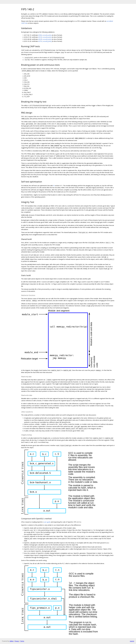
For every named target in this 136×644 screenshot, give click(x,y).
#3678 (40, 39)
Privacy (17, 641)
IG (54, 186)
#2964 (40, 35)
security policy (47, 35)
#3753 (40, 41)
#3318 (40, 37)
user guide (47, 522)
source (132, 641)
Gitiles (12, 641)
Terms (22, 641)
